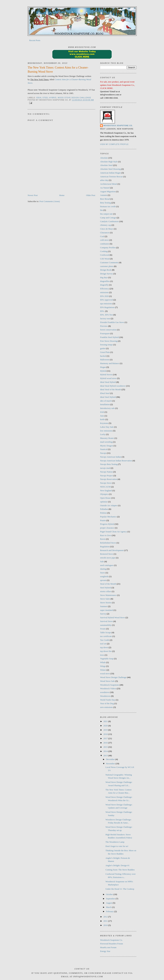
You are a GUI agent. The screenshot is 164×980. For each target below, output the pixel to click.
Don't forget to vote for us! (117, 846)
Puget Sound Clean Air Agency (114, 532)
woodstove (105, 692)
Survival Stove (106, 621)
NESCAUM (105, 487)
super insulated (107, 610)
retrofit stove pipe (108, 558)
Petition (103, 513)
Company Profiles (108, 248)
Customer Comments (109, 262)
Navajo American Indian (111, 457)
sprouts (103, 580)
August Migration (108, 191)
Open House (105, 498)
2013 (106, 755)
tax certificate (106, 636)
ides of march (106, 401)
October (110, 894)
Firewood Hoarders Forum (112, 944)
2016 (106, 743)
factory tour (105, 318)
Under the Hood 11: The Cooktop (120, 889)
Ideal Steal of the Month (110, 389)
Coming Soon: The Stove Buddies (120, 870)
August (109, 903)
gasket (103, 348)
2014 (106, 751)
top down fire (106, 651)
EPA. (102, 311)
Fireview (104, 326)
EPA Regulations (107, 307)
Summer (104, 606)
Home (62, 195)
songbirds (104, 576)
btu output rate (106, 214)
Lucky (103, 434)
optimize (104, 502)
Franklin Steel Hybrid (109, 337)
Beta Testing (105, 203)
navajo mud (105, 468)
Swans (103, 629)
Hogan (103, 367)
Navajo (103, 453)
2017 (106, 738)
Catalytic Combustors (109, 221)
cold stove (104, 240)
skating (103, 569)
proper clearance (107, 528)
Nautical (104, 449)
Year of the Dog (107, 703)
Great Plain (105, 352)
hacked (103, 356)
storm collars (106, 591)
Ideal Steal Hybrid (108, 382)
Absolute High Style (109, 162)
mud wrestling (106, 442)
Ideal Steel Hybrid (46, 98)
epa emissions (106, 304)
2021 (106, 721)
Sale (102, 561)
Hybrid (103, 371)
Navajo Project (107, 476)
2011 (106, 921)
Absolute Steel (106, 165)
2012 (106, 917)
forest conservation (108, 330)
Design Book (106, 270)
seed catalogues (107, 565)
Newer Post (33, 195)
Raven (103, 539)
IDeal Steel (105, 393)
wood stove (105, 674)
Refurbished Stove (108, 543)
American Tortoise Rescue (111, 177)
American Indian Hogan (110, 173)
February (110, 911)
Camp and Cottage (108, 218)
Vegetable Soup (107, 659)
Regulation (105, 547)
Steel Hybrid (106, 588)
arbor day (104, 180)
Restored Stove (107, 554)
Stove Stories (106, 603)
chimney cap (106, 225)
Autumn (104, 195)
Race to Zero (106, 535)
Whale (103, 662)
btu (102, 210)
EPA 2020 (104, 296)
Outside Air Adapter (109, 505)
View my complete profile (114, 144)
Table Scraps (106, 632)
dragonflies (105, 281)
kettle (102, 419)
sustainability (106, 625)
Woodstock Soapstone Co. (118, 126)
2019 (106, 730)
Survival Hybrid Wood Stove (113, 617)
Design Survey (106, 274)
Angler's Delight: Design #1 (117, 865)
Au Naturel (105, 188)
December (111, 759)
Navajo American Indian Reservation (116, 461)
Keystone (104, 423)
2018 (106, 734)
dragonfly (104, 285)
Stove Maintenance (108, 595)
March (109, 907)
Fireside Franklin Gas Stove (112, 322)
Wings (103, 666)
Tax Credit (105, 640)
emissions (104, 292)
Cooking (104, 251)
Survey (103, 614)
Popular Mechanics (108, 517)
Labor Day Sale (107, 427)
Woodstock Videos (108, 688)
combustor (105, 244)
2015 (106, 747)
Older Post (91, 195)
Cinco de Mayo (107, 229)
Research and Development (112, 550)
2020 (106, 726)
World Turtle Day (108, 700)
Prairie (103, 520)
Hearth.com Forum (108, 947)
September (111, 899)
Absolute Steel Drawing (110, 169)
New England (106, 490)
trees (102, 655)
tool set (103, 644)
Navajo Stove (106, 483)
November (111, 764)
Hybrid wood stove (108, 378)
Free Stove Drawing (109, 341)
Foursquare (105, 333)
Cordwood (105, 255)
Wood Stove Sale (107, 681)
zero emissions (106, 707)
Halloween (105, 360)
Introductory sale (107, 408)
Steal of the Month (108, 584)
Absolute (104, 158)
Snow (103, 573)
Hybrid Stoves (106, 375)
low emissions (106, 431)
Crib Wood (105, 259)
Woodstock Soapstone (110, 685)
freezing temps (106, 345)
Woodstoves (105, 696)
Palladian (104, 509)
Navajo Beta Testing (109, 464)
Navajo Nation (106, 472)
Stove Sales (105, 599)
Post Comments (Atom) (50, 201)
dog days (104, 277)
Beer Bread (105, 199)
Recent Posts (35, 40)
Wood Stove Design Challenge (74, 98)
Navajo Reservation (109, 479)
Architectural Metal (109, 184)
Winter (103, 670)
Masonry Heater (107, 438)
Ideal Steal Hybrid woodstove (113, 386)
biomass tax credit (108, 206)
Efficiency (105, 289)
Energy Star (105, 951)
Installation (105, 404)
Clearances (105, 233)
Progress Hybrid (107, 524)
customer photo (107, 266)
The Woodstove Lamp (115, 842)
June (102, 416)
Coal (102, 236)
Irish (102, 412)
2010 (106, 925)
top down (104, 647)
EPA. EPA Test (106, 315)
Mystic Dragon (107, 446)
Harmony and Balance (110, 363)
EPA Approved (106, 300)
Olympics (104, 494)
